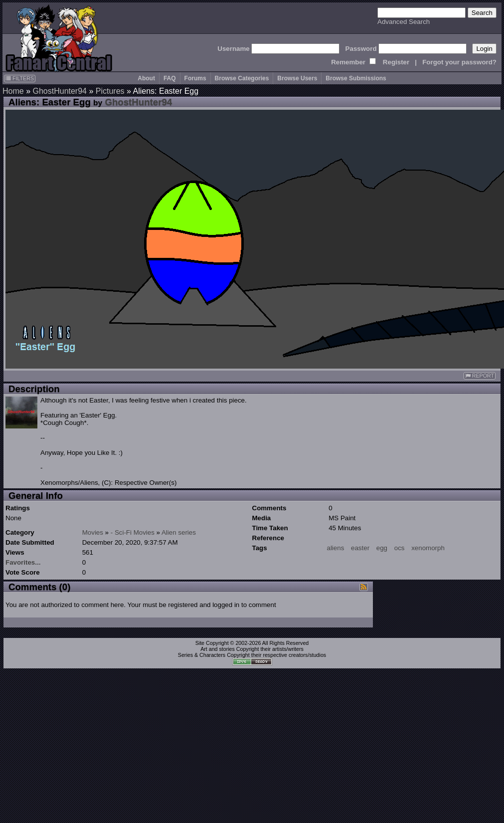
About (146, 78)
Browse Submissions (356, 78)
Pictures (110, 91)
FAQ (170, 78)
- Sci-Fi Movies (133, 532)
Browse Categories (242, 78)
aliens (336, 548)
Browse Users (297, 78)
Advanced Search (404, 22)
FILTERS (20, 78)
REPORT (480, 376)
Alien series (179, 532)
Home (13, 91)
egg (382, 548)
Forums (195, 78)
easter (360, 548)
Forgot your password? (459, 62)
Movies (93, 532)
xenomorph (428, 548)
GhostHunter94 (60, 91)
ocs (400, 548)
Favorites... (23, 562)
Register (396, 62)
